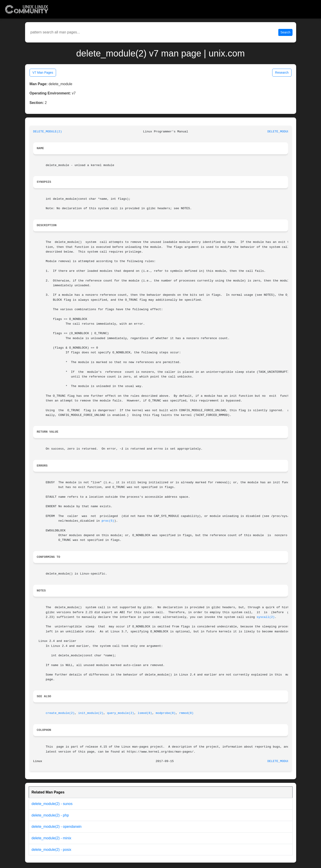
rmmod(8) (186, 713)
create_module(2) (60, 713)
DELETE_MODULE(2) (48, 132)
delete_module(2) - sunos (52, 804)
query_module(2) (121, 713)
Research (282, 73)
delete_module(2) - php (50, 815)
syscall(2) (266, 617)
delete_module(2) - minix (52, 838)
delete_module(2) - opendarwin (57, 827)
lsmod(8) (145, 713)
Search (285, 32)
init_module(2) (91, 713)
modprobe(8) (166, 713)
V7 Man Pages (43, 73)
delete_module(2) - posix (52, 850)
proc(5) (108, 521)
